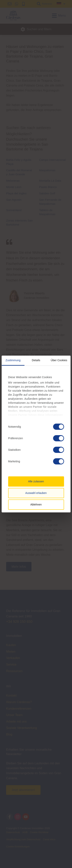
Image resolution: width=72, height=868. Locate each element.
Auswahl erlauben (36, 493)
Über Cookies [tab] (59, 360)
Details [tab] (36, 360)
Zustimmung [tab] (13, 360)
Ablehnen (36, 505)
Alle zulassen (36, 481)
